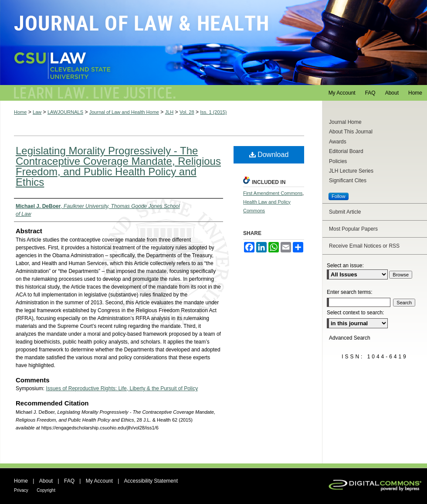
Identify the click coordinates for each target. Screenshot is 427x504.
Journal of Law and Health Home (124, 112)
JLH (169, 112)
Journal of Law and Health (213, 43)
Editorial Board (346, 151)
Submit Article (345, 212)
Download (269, 155)
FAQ (69, 481)
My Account (99, 481)
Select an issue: (345, 266)
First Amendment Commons (273, 193)
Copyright (46, 490)
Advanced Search (350, 338)
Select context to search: (355, 313)
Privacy (21, 490)
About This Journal (351, 132)
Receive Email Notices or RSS (364, 246)
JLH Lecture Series (351, 171)
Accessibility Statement (151, 481)
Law (37, 112)
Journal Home (345, 122)
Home (20, 112)
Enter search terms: (350, 292)
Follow (339, 196)
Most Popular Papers (353, 229)
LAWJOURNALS (65, 112)
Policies (338, 161)
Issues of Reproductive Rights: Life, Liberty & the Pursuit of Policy (122, 388)
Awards (338, 142)
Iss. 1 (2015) (213, 112)
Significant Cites (348, 180)
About (46, 481)
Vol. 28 (187, 112)
